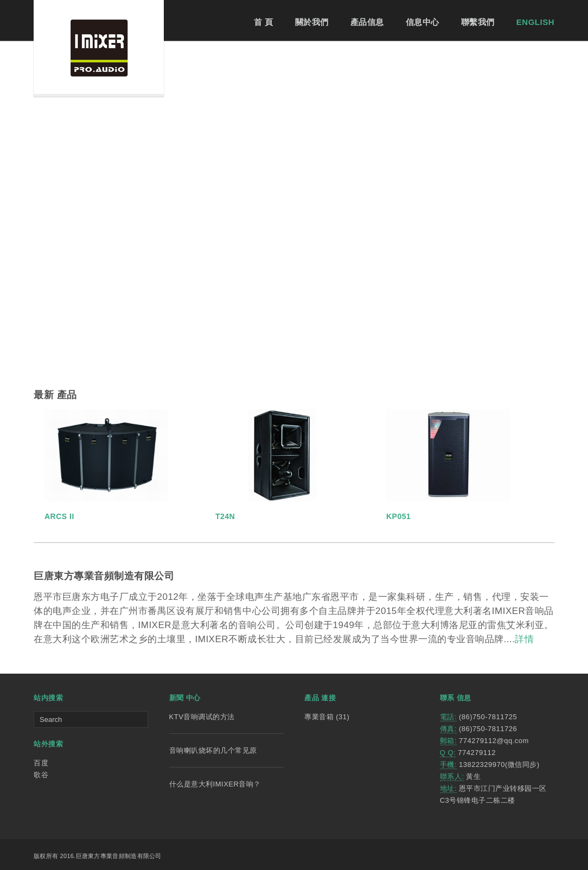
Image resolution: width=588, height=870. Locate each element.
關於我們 (312, 22)
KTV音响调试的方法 (202, 717)
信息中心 (423, 22)
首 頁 (264, 22)
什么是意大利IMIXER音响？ (215, 784)
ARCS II (59, 516)
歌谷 (41, 775)
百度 (41, 763)
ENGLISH (535, 22)
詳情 (524, 639)
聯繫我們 (478, 22)
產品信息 (367, 22)
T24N (225, 516)
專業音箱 (319, 717)
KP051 (398, 516)
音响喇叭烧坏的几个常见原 (213, 750)
